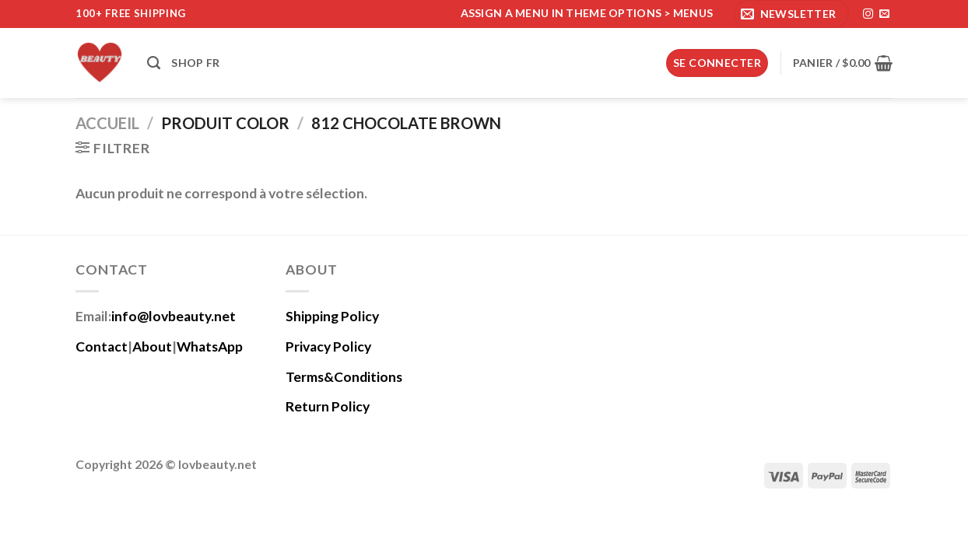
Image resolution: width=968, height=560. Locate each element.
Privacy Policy (328, 346)
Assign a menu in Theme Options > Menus (587, 13)
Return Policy (328, 406)
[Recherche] (154, 63)
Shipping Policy (332, 316)
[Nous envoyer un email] (884, 14)
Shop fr (195, 63)
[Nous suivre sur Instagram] (868, 14)
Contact (102, 346)
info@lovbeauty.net (174, 316)
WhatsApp (210, 346)
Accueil (107, 123)
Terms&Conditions (344, 377)
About (152, 346)
